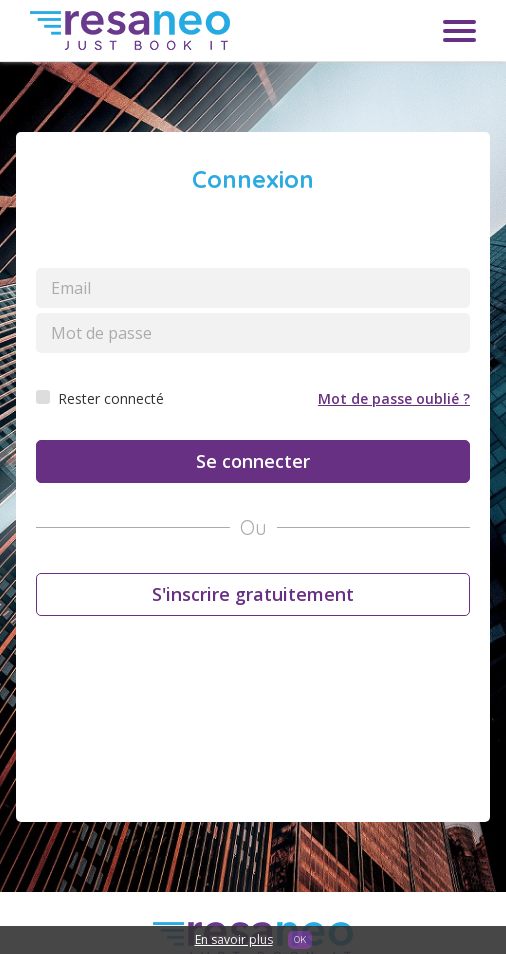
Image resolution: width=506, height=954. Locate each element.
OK (300, 939)
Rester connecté (111, 398)
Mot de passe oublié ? (394, 398)
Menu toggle (459, 31)
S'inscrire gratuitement (253, 594)
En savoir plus (234, 939)
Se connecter (253, 461)
